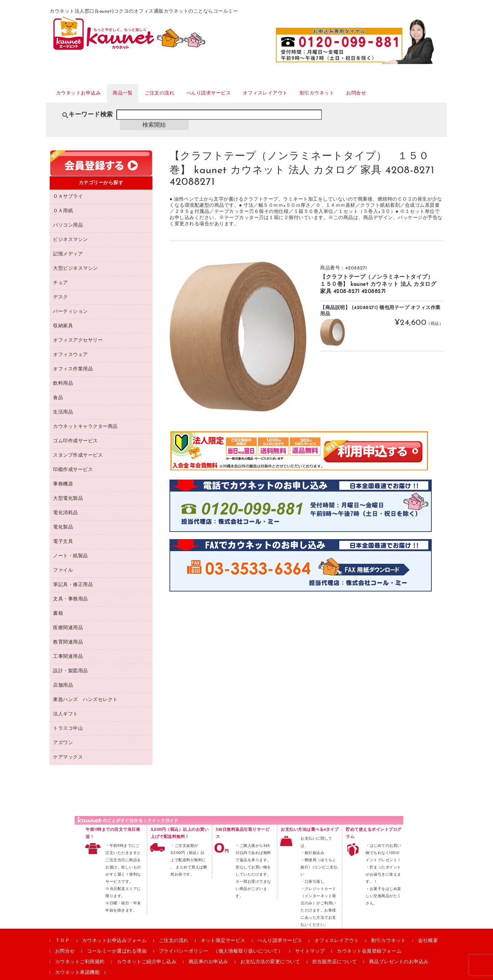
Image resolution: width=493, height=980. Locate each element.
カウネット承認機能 (78, 962)
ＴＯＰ (63, 931)
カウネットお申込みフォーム (115, 931)
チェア (61, 273)
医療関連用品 (68, 618)
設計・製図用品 (71, 661)
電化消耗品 (66, 503)
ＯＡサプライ (68, 186)
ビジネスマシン (71, 230)
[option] (238, 326)
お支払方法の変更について (270, 952)
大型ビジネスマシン (75, 258)
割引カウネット (361, 92)
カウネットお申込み (83, 92)
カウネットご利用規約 (80, 952)
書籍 (58, 603)
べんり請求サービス (234, 92)
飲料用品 (63, 373)
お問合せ (406, 92)
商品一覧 (134, 92)
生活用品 (63, 402)
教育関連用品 (68, 632)
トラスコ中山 (68, 718)
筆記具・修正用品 (73, 575)
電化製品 (63, 517)
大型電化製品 (68, 488)
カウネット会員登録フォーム (369, 941)
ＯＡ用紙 (63, 201)
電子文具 (63, 531)
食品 (58, 388)
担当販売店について (335, 952)
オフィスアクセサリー (78, 330)
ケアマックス (68, 747)
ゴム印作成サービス (75, 431)
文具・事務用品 (71, 589)
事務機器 (63, 474)
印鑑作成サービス (73, 460)
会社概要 (428, 931)
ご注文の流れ (177, 92)
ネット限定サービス (223, 931)
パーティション (71, 301)
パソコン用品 (68, 215)
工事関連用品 (68, 646)
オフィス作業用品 (73, 359)
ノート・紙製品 (71, 546)
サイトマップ (310, 941)
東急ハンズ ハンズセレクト (85, 690)
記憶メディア (68, 244)
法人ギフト (66, 704)
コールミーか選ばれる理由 (117, 941)
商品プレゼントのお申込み (399, 952)
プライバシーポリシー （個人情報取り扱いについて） (221, 941)
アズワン (63, 733)
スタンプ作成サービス (78, 445)
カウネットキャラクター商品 (85, 416)
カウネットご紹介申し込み (147, 952)
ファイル (63, 560)
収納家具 (63, 316)
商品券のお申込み (208, 952)
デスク (61, 287)
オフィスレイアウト (300, 92)
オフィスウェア (71, 345)
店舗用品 (63, 675)
